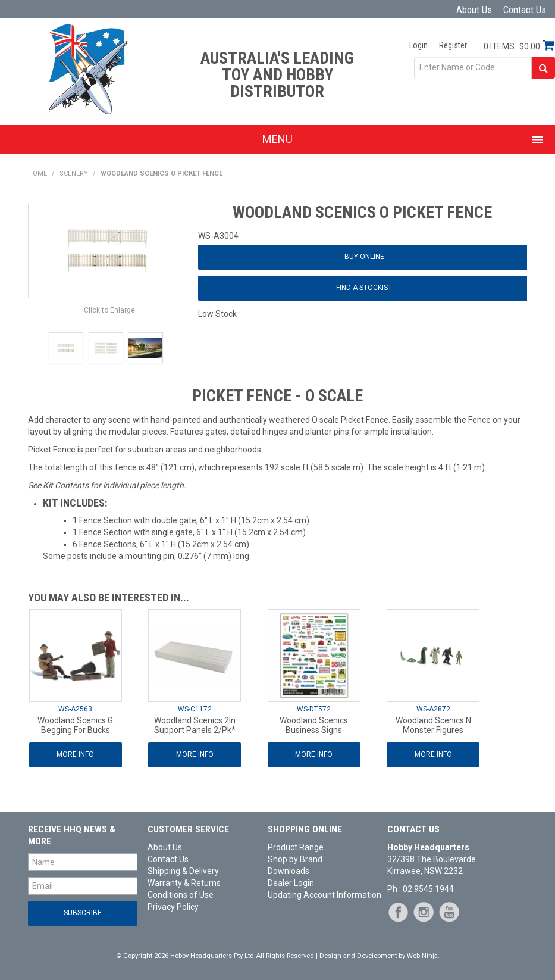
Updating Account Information (323, 895)
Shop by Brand (295, 859)
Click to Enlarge (109, 310)
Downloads (289, 871)
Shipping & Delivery (183, 871)
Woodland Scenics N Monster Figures (433, 725)
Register (453, 45)
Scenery (74, 174)
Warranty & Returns (184, 883)
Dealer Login (291, 883)
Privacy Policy (173, 907)
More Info (75, 754)
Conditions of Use (181, 895)
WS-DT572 (314, 709)
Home (37, 174)
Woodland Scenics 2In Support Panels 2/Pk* (195, 725)
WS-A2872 (433, 709)
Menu (277, 139)
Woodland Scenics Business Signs (314, 725)
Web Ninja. (423, 956)
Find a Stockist (364, 288)
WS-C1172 (195, 709)
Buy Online (364, 257)
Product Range (296, 847)
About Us (474, 10)
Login (418, 45)
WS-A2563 (75, 709)
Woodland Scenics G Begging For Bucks (75, 725)
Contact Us (525, 10)
